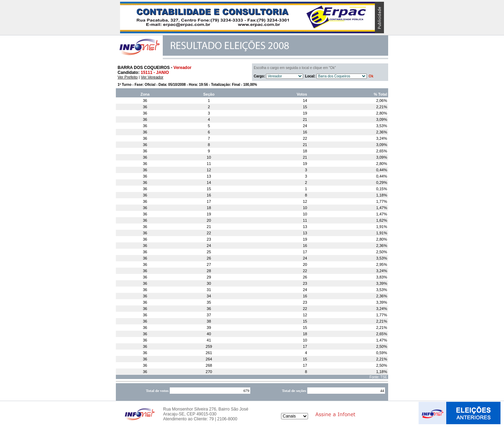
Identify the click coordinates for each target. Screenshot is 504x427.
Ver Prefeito (128, 77)
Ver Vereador (152, 77)
